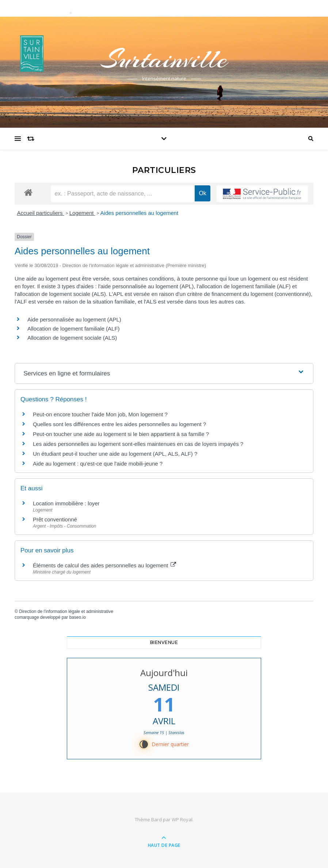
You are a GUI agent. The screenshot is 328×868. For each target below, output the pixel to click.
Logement (82, 213)
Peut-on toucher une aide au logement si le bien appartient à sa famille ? (121, 434)
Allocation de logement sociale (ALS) (72, 338)
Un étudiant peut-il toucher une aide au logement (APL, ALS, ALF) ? (115, 454)
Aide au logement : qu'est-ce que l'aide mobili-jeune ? (98, 464)
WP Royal (182, 819)
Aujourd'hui (164, 673)
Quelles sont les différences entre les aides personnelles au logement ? (119, 424)
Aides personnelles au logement (139, 213)
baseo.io (77, 617)
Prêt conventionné (55, 519)
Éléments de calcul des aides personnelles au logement (104, 565)
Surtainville (164, 59)
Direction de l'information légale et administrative (66, 612)
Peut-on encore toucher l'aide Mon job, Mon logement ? (100, 414)
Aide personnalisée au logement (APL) (74, 319)
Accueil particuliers (41, 213)
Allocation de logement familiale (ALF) (74, 329)
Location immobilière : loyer (66, 503)
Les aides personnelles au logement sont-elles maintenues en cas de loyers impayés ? (138, 444)
